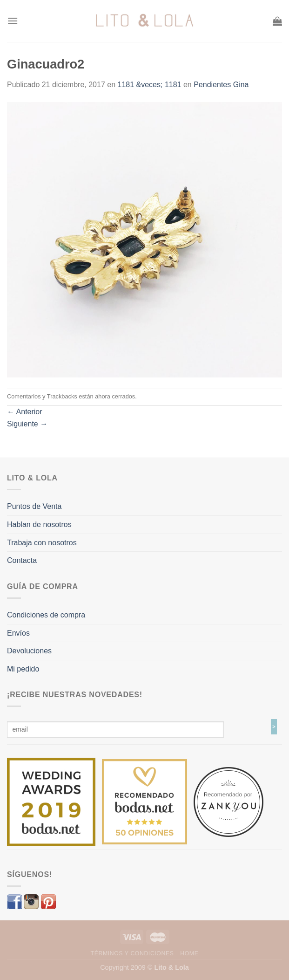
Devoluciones (29, 651)
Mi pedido (23, 669)
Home (189, 953)
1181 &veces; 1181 (150, 85)
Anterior (25, 412)
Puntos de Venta (34, 506)
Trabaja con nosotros (42, 543)
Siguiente (27, 424)
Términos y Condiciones (132, 953)
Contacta (22, 560)
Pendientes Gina (221, 85)
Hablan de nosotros (39, 524)
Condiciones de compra (46, 615)
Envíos (18, 633)
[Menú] (13, 21)
